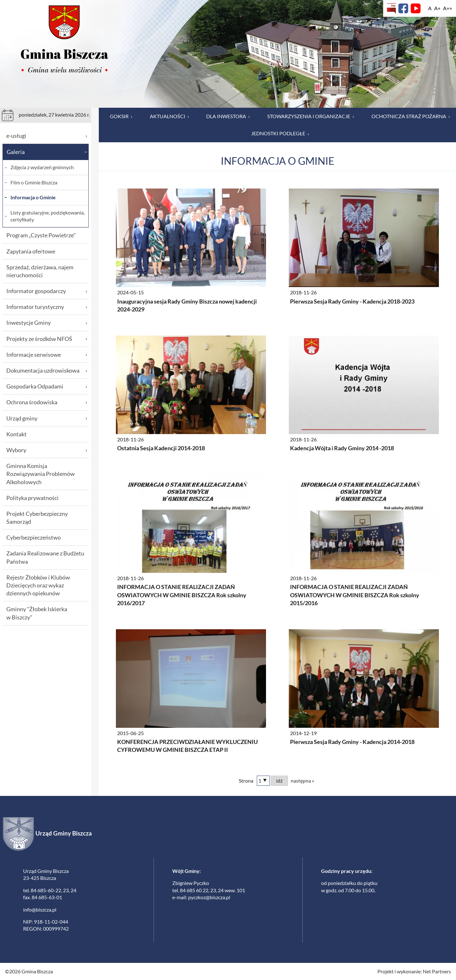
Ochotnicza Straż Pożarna (411, 116)
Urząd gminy (47, 418)
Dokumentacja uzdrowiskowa (47, 371)
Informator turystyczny (47, 307)
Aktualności (169, 116)
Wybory (47, 450)
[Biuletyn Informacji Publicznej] (391, 8)
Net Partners (437, 971)
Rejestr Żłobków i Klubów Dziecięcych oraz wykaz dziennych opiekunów (38, 585)
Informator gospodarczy (47, 291)
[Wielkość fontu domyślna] (430, 8)
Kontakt (16, 434)
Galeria (47, 152)
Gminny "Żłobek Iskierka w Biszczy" (37, 613)
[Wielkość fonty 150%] (437, 8)
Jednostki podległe (280, 133)
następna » (302, 781)
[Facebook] (403, 8)
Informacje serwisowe (47, 355)
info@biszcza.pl (40, 910)
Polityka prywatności (32, 498)
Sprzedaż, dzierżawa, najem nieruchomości (40, 271)
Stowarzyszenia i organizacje (311, 116)
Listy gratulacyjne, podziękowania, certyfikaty (47, 216)
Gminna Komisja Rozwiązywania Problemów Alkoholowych (41, 474)
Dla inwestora (228, 116)
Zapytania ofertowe (31, 251)
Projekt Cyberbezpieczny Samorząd (37, 518)
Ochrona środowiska (47, 402)
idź (279, 781)
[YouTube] (416, 8)
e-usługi (47, 136)
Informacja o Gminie (33, 197)
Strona (246, 781)
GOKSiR (121, 116)
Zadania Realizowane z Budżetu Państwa (45, 557)
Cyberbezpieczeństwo (34, 537)
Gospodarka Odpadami (47, 386)
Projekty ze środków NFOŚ (47, 339)
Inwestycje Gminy (47, 323)
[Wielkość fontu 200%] (448, 8)
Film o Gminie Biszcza (34, 182)
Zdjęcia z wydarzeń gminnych (42, 167)
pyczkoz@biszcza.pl (209, 897)
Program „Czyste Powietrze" (41, 235)
